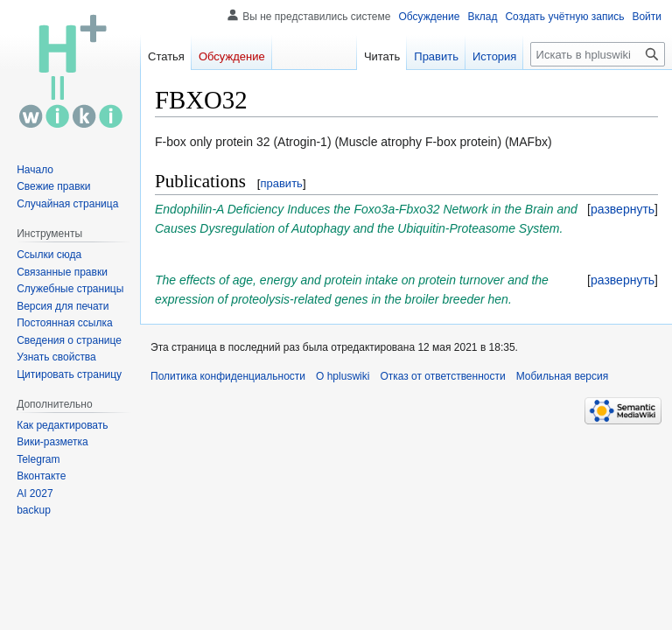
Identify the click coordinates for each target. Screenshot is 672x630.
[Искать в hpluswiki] (598, 54)
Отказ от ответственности (442, 376)
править (281, 183)
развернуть (623, 209)
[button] (623, 209)
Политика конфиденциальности (228, 376)
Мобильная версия (563, 376)
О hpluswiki (343, 376)
